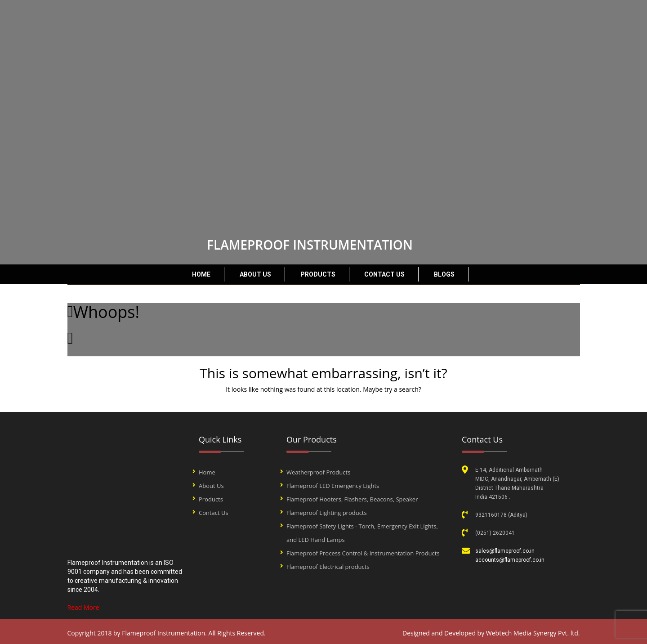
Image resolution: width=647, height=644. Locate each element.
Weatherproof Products (318, 472)
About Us (255, 274)
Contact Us (384, 274)
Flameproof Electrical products (328, 567)
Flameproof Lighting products (327, 513)
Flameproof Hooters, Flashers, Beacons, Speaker (352, 499)
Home (201, 274)
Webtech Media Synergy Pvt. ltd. (533, 633)
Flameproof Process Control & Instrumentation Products (363, 553)
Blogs (444, 274)
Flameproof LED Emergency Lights (333, 486)
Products (318, 274)
